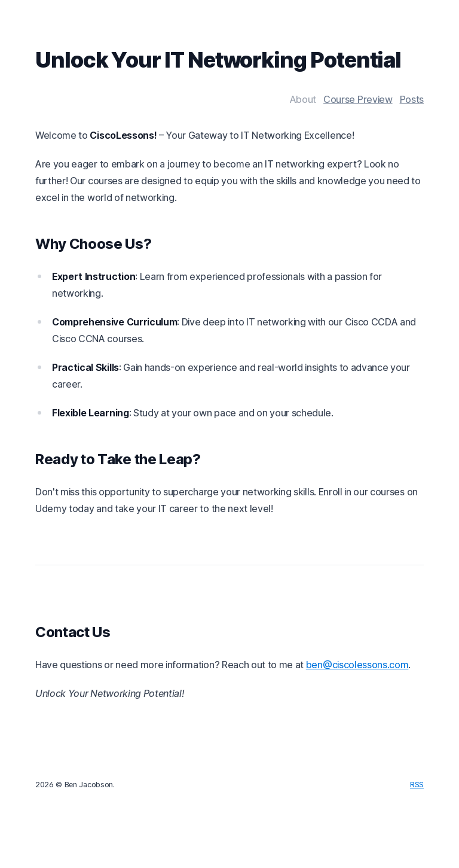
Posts (412, 99)
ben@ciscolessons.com (357, 665)
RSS (417, 785)
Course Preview (358, 99)
